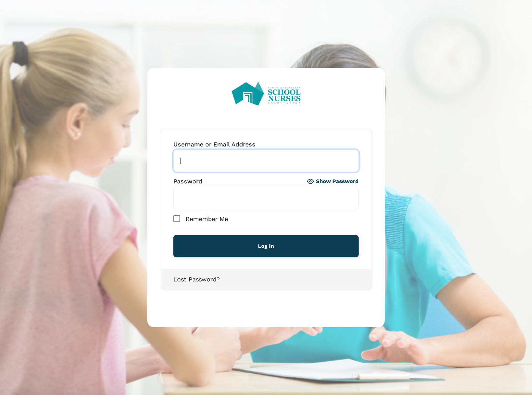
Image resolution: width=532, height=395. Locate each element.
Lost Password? (197, 279)
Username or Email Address (214, 144)
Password (188, 181)
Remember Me (201, 219)
